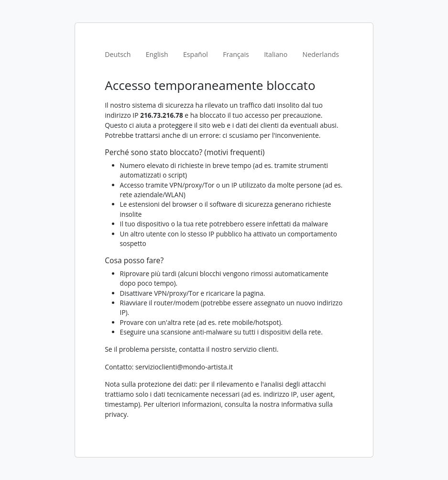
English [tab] (157, 54)
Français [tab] (236, 54)
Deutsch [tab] (118, 54)
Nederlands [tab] (321, 54)
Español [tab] (196, 54)
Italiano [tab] (276, 54)
